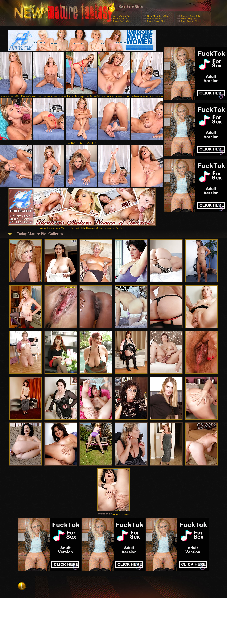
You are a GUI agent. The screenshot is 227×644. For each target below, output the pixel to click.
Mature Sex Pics (155, 18)
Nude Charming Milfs (157, 16)
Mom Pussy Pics (189, 18)
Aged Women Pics (122, 16)
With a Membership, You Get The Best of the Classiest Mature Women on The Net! (82, 226)
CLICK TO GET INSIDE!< (82, 143)
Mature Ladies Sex (122, 21)
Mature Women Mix (191, 16)
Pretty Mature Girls (190, 21)
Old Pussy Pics (120, 18)
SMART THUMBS (121, 514)
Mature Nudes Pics (156, 21)
